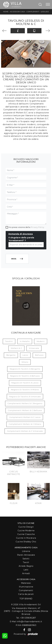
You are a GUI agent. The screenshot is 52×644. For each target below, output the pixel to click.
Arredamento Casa (26, 548)
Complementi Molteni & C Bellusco (25, 410)
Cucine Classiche (26, 534)
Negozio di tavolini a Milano (25, 390)
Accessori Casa (18, 12)
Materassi (26, 583)
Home (6, 12)
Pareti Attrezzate (26, 555)
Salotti (26, 559)
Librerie (26, 551)
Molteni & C (16, 348)
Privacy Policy (38, 227)
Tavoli (26, 562)
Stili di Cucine (26, 523)
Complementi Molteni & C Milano (25, 424)
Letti (26, 570)
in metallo (25, 341)
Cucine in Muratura (26, 538)
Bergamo (11, 355)
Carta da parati (26, 594)
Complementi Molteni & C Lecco (25, 417)
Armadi (26, 573)
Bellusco (39, 355)
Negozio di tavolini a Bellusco (25, 376)
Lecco (25, 355)
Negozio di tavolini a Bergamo (25, 369)
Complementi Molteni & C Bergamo (25, 403)
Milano (25, 362)
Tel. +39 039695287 (26, 618)
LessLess (45, 12)
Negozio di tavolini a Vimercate (25, 397)
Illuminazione (26, 587)
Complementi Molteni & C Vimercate (25, 431)
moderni (41, 341)
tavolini (9, 341)
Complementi (33, 12)
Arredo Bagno (26, 566)
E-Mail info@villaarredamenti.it (26, 622)
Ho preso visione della (26, 227)
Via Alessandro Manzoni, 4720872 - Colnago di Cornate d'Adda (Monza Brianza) (26, 611)
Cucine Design (26, 527)
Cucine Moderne (26, 531)
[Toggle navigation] (48, 5)
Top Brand (26, 599)
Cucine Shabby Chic (26, 542)
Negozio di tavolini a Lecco (25, 383)
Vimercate (34, 348)
